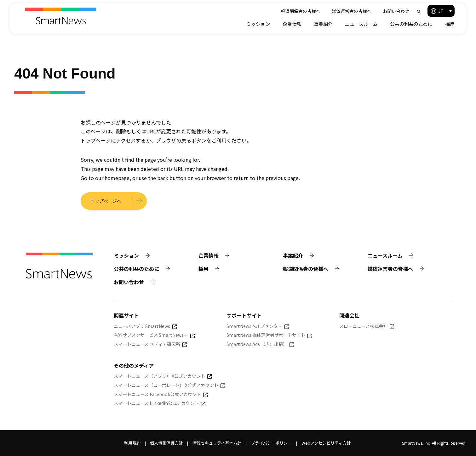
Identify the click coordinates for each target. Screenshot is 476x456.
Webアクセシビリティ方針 (326, 443)
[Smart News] (61, 16)
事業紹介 (323, 24)
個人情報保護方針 (166, 443)
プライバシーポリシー (271, 443)
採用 (450, 24)
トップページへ (106, 201)
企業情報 (292, 24)
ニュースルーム (361, 24)
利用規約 (132, 443)
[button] (441, 11)
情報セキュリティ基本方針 (217, 443)
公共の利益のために (411, 24)
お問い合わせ (396, 11)
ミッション (258, 24)
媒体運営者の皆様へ (352, 11)
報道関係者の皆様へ (301, 11)
